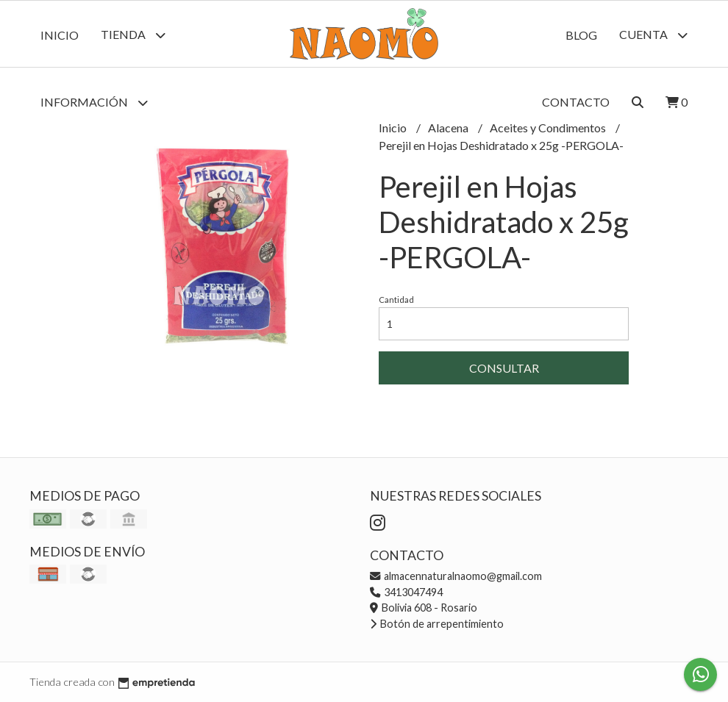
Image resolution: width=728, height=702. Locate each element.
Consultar (504, 368)
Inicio (60, 35)
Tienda (133, 35)
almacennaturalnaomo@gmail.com (456, 576)
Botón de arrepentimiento (437, 624)
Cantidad (396, 300)
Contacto (576, 102)
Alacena (449, 128)
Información (94, 103)
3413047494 (406, 592)
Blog (581, 35)
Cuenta (653, 35)
